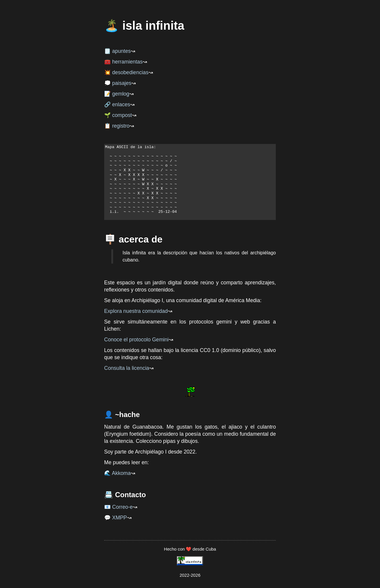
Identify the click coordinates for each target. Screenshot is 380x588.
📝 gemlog (117, 94)
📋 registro (117, 126)
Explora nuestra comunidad (136, 311)
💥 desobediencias (126, 72)
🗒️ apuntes (118, 51)
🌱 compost (118, 115)
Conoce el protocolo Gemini (136, 340)
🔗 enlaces (117, 104)
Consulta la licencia (127, 368)
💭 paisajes (118, 83)
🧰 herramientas (123, 62)
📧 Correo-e (118, 507)
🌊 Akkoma (117, 473)
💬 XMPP (116, 518)
